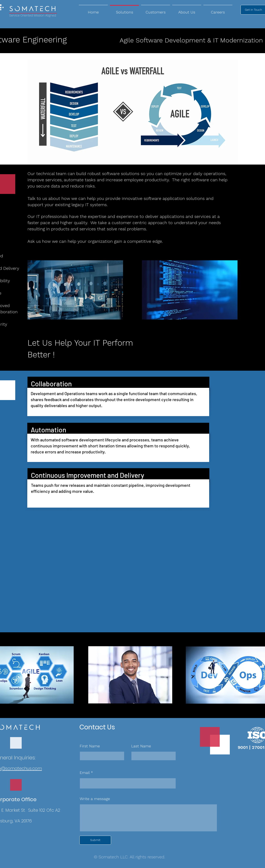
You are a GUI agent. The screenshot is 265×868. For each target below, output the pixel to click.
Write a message (95, 799)
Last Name (141, 746)
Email (85, 773)
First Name (90, 746)
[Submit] (95, 840)
